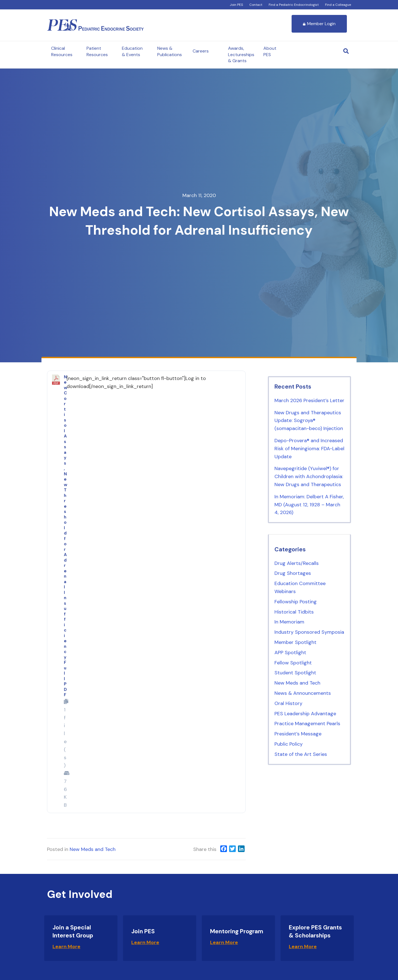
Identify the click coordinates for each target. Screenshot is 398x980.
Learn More (66, 947)
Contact (256, 5)
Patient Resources (97, 51)
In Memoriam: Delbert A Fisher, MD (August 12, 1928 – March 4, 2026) (309, 505)
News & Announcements (303, 693)
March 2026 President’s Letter (309, 400)
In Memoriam (289, 622)
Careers (201, 51)
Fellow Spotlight (293, 663)
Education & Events (132, 51)
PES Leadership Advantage (305, 714)
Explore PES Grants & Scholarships (315, 931)
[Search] (346, 51)
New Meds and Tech (93, 849)
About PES (270, 51)
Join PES (236, 5)
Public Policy (289, 744)
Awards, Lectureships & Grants (241, 54)
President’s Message (298, 734)
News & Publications (170, 51)
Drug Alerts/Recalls (297, 563)
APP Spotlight (290, 653)
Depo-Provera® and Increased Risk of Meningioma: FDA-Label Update (309, 449)
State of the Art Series (301, 754)
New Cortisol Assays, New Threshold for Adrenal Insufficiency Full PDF (66, 536)
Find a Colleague (338, 5)
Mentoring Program (237, 931)
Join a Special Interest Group (73, 931)
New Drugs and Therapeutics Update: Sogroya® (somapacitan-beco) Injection (309, 421)
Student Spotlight (295, 673)
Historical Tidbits (294, 612)
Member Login (319, 24)
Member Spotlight (295, 642)
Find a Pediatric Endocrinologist (294, 5)
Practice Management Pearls (307, 724)
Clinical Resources (62, 51)
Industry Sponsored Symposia (309, 632)
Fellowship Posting (296, 602)
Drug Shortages (293, 573)
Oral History (288, 703)
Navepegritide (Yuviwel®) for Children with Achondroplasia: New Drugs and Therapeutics (309, 476)
